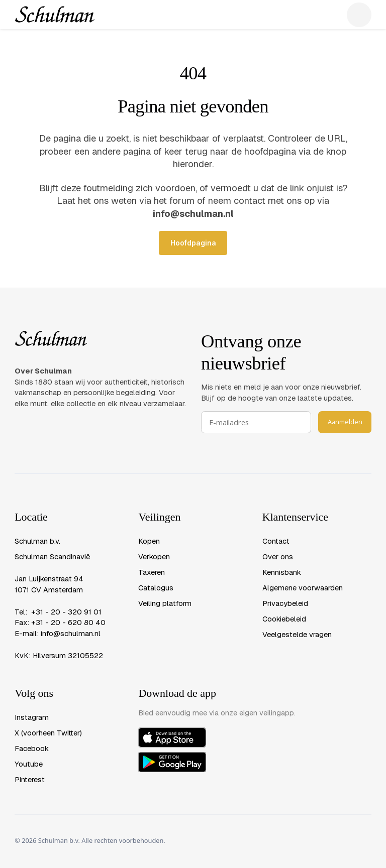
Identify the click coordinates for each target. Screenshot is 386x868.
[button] (359, 15)
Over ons (278, 556)
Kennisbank (282, 572)
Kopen (149, 541)
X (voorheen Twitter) (48, 733)
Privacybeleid (285, 603)
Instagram (32, 717)
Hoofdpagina (193, 243)
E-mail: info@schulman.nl (58, 633)
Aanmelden (345, 422)
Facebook (32, 748)
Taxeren (152, 572)
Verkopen (154, 556)
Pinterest (30, 779)
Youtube (29, 764)
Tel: (23, 612)
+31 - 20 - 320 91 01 (66, 612)
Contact (276, 541)
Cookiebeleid (284, 619)
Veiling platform (165, 603)
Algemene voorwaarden (303, 588)
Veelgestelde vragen (297, 634)
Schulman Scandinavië (52, 556)
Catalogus (156, 588)
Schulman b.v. (37, 541)
